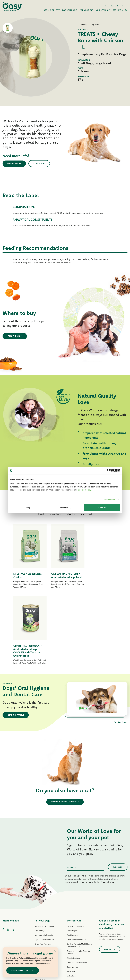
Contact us (116, 5)
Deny (28, 508)
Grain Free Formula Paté (45, 897)
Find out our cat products (65, 733)
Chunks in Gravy (73, 889)
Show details (109, 500)
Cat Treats (71, 933)
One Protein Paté (42, 892)
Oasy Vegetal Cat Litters (77, 942)
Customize (65, 508)
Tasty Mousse (72, 898)
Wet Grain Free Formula (45, 901)
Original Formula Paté (44, 884)
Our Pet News (121, 653)
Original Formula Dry (75, 857)
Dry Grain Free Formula (44, 879)
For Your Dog (42, 851)
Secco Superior (73, 861)
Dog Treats (39, 923)
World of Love (11, 851)
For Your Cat (74, 851)
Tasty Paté (39, 906)
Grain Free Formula (43, 875)
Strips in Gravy (41, 910)
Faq (107, 5)
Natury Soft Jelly (41, 915)
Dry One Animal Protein (44, 870)
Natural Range (41, 919)
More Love (71, 929)
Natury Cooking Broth (76, 920)
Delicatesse (72, 907)
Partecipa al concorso (23, 970)
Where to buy (15, 164)
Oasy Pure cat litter (75, 938)
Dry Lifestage (40, 861)
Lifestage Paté (41, 888)
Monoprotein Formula (44, 866)
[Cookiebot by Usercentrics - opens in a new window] (109, 471)
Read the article (16, 646)
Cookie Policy (84, 490)
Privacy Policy (107, 813)
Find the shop (15, 336)
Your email (71, 798)
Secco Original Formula (44, 857)
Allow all (102, 508)
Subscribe (118, 798)
